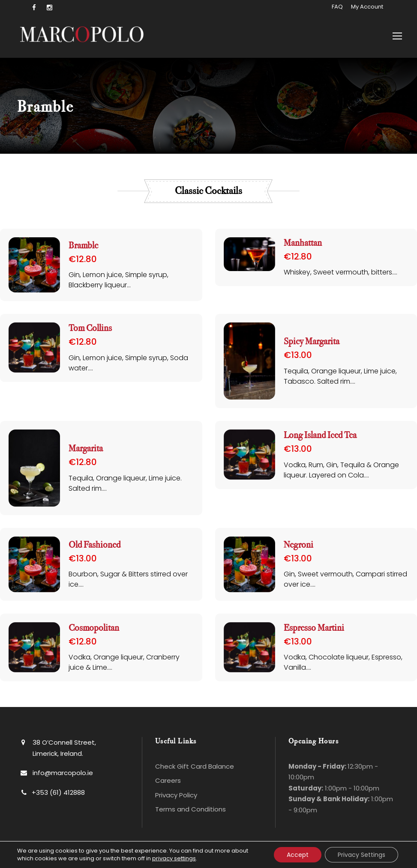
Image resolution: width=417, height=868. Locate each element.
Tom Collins (90, 328)
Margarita (86, 449)
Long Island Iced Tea (320, 435)
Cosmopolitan (94, 628)
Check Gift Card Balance (195, 766)
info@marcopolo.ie (63, 773)
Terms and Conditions (190, 809)
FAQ (337, 7)
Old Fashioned (94, 545)
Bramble (83, 246)
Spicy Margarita (312, 342)
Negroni (298, 545)
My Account (367, 7)
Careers (168, 780)
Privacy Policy (176, 795)
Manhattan (303, 243)
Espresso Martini (314, 628)
